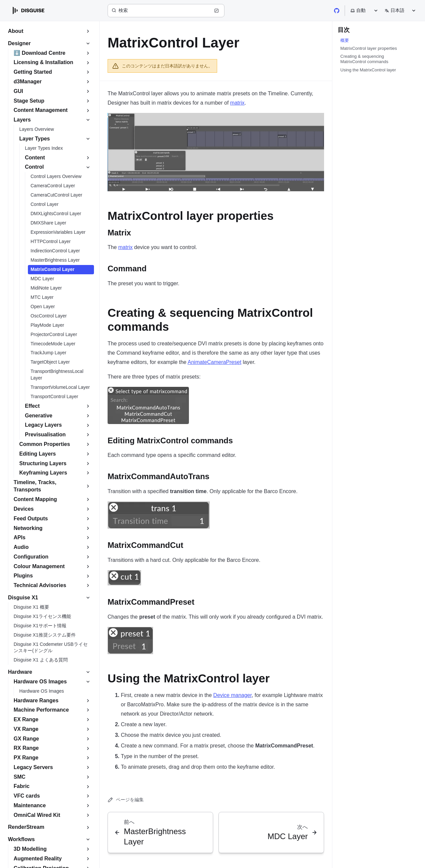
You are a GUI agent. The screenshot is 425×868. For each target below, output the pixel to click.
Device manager (232, 695)
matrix (237, 103)
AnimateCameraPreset (214, 362)
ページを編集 (126, 800)
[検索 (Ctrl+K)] (166, 11)
